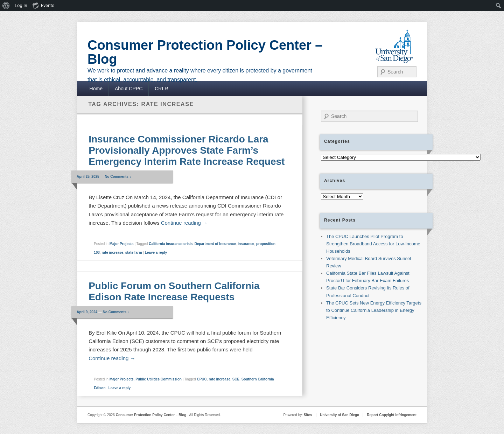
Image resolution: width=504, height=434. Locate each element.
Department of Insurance (215, 244)
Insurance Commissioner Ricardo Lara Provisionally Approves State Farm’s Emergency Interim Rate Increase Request (188, 150)
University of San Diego (339, 415)
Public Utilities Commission (159, 379)
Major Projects (122, 244)
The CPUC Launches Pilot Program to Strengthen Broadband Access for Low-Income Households (373, 244)
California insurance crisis (171, 244)
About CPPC (129, 89)
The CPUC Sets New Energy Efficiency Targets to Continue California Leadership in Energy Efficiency (374, 310)
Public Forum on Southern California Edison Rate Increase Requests (174, 291)
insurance (246, 244)
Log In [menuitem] (21, 5)
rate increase (112, 253)
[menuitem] (6, 6)
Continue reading (184, 223)
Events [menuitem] (43, 5)
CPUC (202, 379)
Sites (308, 415)
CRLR (161, 89)
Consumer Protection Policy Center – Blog (205, 52)
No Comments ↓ (118, 177)
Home (96, 89)
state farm (134, 253)
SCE (236, 379)
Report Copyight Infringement (392, 415)
